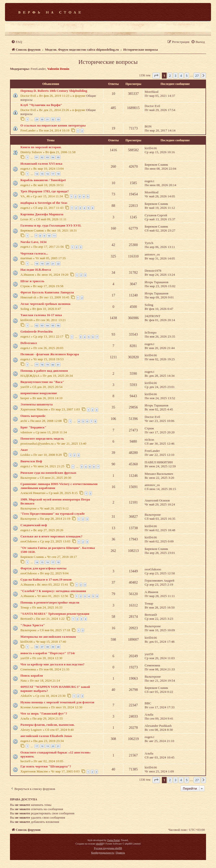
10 (49, 236)
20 (47, 264)
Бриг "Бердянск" (33, 427)
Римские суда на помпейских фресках (48, 473)
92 (42, 157)
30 (42, 119)
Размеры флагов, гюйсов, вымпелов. (48, 725)
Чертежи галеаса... (34, 253)
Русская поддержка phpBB (108, 848)
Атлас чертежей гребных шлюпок (46, 304)
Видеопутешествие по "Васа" (42, 382)
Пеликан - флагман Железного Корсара (50, 354)
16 (47, 174)
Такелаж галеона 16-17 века (41, 315)
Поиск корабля (32, 676)
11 (54, 236)
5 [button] (187, 76)
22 (58, 264)
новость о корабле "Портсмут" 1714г (48, 653)
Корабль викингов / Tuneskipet (43, 180)
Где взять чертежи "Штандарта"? (46, 766)
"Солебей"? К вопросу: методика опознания (53, 591)
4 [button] (181, 76)
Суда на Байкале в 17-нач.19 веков (46, 579)
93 (47, 157)
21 (53, 264)
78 (42, 365)
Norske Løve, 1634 (33, 242)
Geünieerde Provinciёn (37, 331)
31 (47, 119)
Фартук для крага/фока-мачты (43, 568)
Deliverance (29, 343)
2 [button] (170, 76)
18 (58, 174)
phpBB (99, 844)
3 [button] (175, 76)
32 (53, 119)
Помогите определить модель (42, 438)
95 (58, 157)
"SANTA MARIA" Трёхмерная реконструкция (55, 614)
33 (58, 119)
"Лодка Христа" (33, 625)
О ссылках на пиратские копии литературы (53, 125)
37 (42, 647)
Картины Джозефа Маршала (42, 214)
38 (47, 647)
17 (53, 174)
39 (53, 647)
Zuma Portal (113, 840)
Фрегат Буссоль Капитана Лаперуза (47, 292)
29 (37, 119)
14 (37, 174)
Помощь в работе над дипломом (44, 371)
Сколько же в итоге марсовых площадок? (52, 536)
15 (42, 174)
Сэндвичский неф (34, 525)
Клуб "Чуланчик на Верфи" (41, 105)
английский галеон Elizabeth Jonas (46, 736)
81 (58, 365)
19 (42, 264)
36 (37, 647)
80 (53, 365)
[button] (156, 76)
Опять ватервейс (33, 416)
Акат (24, 450)
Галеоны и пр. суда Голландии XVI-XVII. (51, 225)
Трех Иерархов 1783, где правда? (45, 191)
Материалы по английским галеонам (48, 637)
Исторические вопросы (108, 62)
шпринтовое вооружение (39, 393)
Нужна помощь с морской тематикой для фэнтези (57, 702)
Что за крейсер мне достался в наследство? (53, 664)
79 (47, 365)
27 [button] (197, 76)
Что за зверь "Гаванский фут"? (44, 713)
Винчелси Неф (31, 461)
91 (37, 157)
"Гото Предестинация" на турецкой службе (53, 514)
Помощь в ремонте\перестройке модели (50, 602)
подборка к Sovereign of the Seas (44, 203)
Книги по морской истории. (41, 147)
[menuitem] (17, 42)
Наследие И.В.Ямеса (36, 270)
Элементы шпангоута (37, 404)
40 (58, 647)
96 (58, 325)
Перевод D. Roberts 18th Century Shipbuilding (54, 91)
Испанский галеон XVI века (41, 164)
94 (53, 157)
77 (37, 365)
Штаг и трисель (32, 281)
